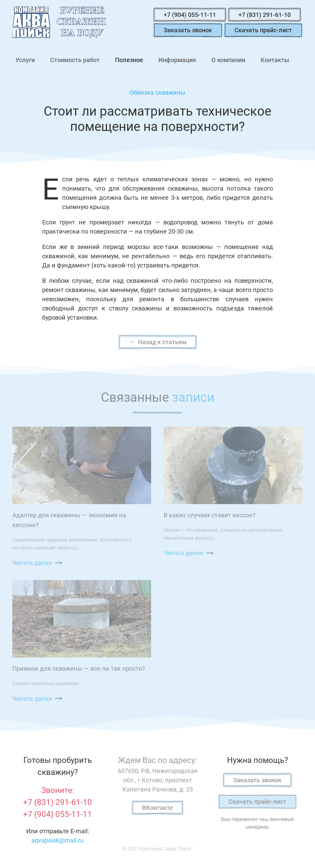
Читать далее (32, 563)
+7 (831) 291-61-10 (265, 15)
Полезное (129, 60)
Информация (177, 60)
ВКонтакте (157, 808)
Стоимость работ (75, 60)
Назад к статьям (158, 342)
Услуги (25, 60)
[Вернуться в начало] (59, 22)
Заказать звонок (188, 30)
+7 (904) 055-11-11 (190, 15)
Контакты (275, 60)
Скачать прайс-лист (263, 30)
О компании (228, 60)
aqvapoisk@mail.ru (58, 840)
